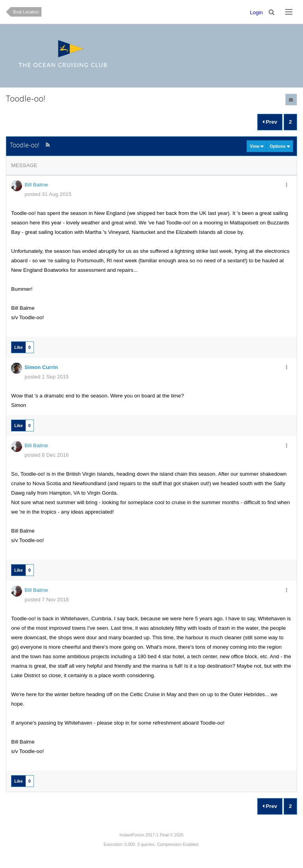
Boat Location (26, 12)
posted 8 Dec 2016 (47, 455)
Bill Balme (36, 185)
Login (256, 12)
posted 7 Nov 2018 (47, 600)
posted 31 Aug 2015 (48, 194)
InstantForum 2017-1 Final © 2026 (151, 835)
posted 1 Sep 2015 (47, 377)
